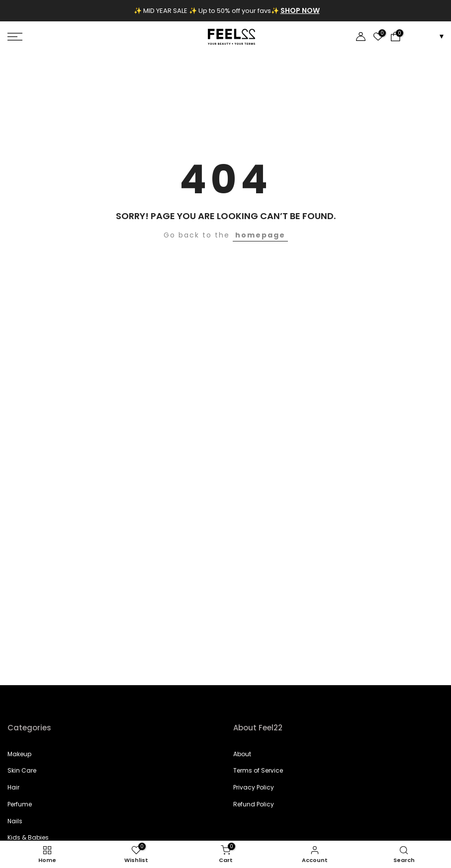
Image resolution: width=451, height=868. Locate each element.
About (242, 754)
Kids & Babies (28, 837)
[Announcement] (229, 11)
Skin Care (22, 770)
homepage (260, 235)
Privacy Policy (254, 787)
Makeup (19, 754)
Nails (15, 821)
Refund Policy (254, 804)
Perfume (20, 804)
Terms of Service (258, 770)
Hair (13, 787)
